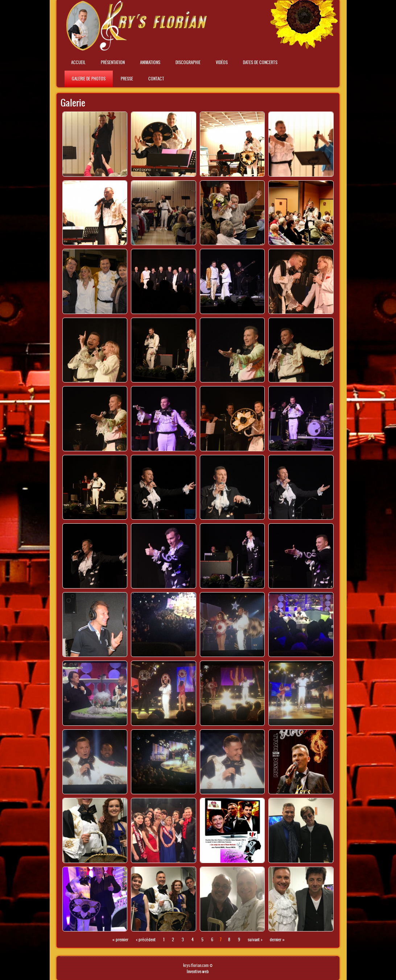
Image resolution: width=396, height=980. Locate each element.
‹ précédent (146, 939)
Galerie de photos (89, 79)
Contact (156, 79)
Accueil (78, 62)
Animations (150, 62)
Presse (127, 79)
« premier (120, 939)
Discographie (188, 62)
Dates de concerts (260, 62)
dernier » (277, 939)
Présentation (113, 62)
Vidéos (222, 62)
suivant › (255, 939)
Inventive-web (198, 971)
